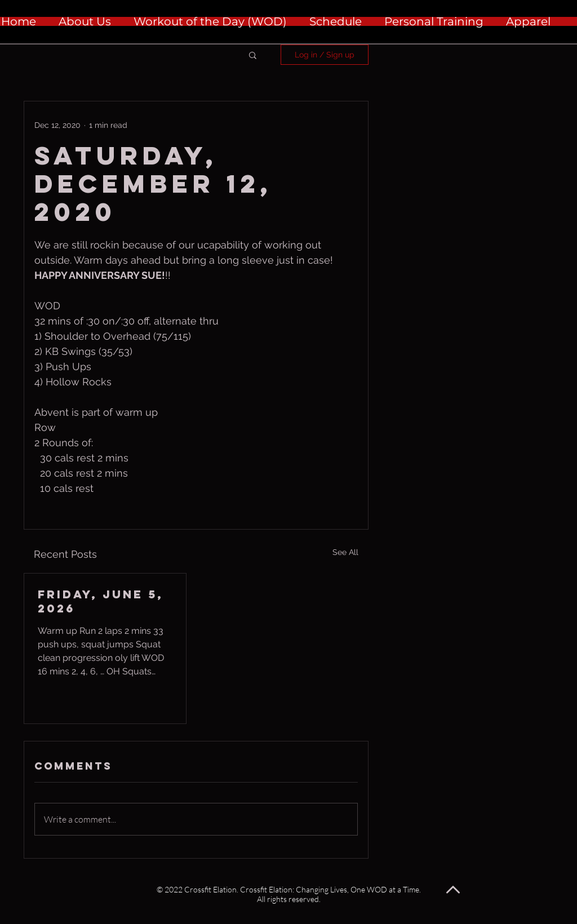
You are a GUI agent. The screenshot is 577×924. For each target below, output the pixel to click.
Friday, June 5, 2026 (101, 601)
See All (345, 552)
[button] (253, 55)
